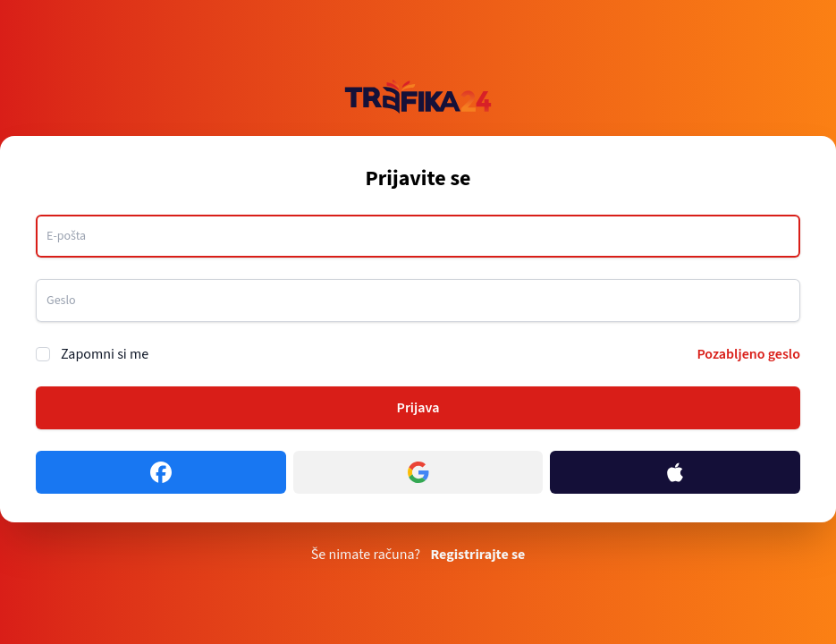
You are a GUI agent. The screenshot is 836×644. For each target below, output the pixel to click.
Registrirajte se (477, 555)
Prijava (418, 408)
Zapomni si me (105, 354)
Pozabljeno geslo (748, 354)
